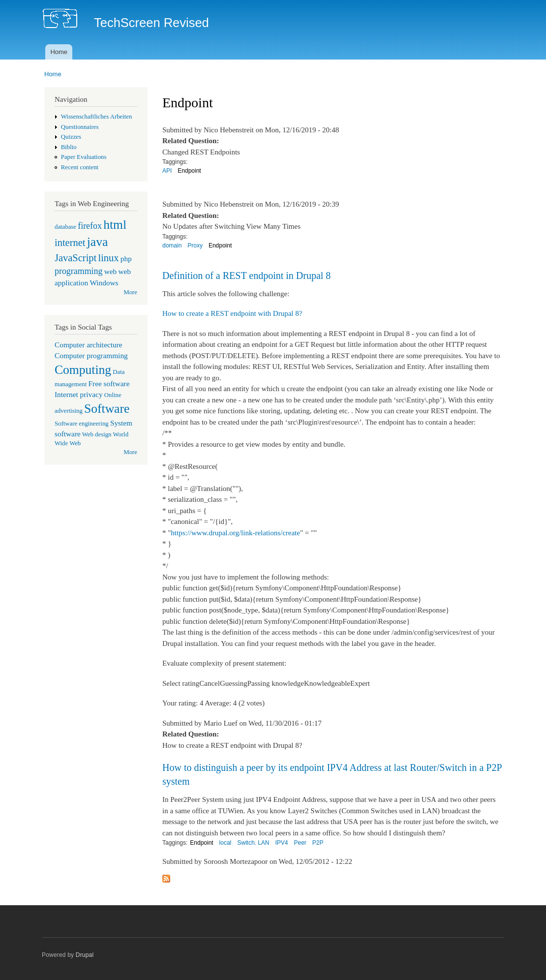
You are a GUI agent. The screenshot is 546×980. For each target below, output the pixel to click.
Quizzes (71, 137)
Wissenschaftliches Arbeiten (97, 117)
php (126, 259)
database (65, 227)
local (226, 843)
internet (70, 243)
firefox (90, 226)
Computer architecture (89, 345)
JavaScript (76, 258)
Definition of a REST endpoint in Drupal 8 (246, 276)
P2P (318, 843)
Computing (83, 370)
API (167, 171)
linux (108, 258)
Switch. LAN (253, 843)
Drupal (85, 955)
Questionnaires (80, 127)
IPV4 (282, 843)
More (130, 292)
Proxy (195, 245)
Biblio (69, 147)
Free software (109, 383)
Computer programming (91, 355)
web (111, 271)
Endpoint (189, 171)
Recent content (80, 167)
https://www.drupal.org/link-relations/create (235, 533)
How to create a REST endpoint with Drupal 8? (232, 313)
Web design (97, 434)
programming (78, 271)
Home (59, 52)
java (98, 242)
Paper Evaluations (84, 157)
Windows (104, 283)
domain (172, 245)
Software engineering (82, 424)
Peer (300, 843)
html (115, 225)
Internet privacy (79, 394)
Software (107, 409)
